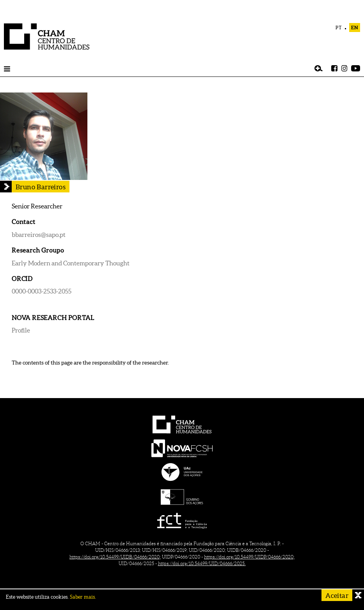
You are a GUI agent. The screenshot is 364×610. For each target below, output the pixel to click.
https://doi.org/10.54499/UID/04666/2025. (202, 563)
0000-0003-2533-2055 (42, 291)
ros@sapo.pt (49, 235)
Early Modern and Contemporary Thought (71, 263)
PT (339, 28)
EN (355, 28)
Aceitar (337, 595)
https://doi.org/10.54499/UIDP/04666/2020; (249, 557)
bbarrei (22, 235)
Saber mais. (83, 597)
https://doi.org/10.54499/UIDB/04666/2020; (115, 557)
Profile (21, 330)
